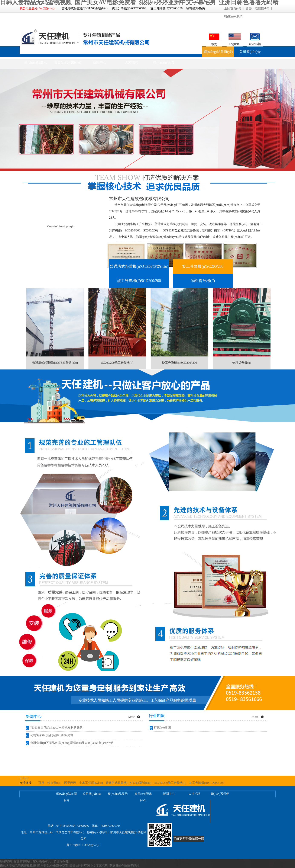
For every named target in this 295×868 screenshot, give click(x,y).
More (132, 717)
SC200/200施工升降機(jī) (170, 783)
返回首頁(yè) (233, 8)
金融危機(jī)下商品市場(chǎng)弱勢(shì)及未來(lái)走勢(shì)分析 (72, 743)
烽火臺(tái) (54, 783)
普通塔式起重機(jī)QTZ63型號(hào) (129, 783)
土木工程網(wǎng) (91, 783)
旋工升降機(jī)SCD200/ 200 (207, 783)
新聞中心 (100, 62)
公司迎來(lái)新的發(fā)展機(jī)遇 (52, 735)
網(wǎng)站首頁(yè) (218, 52)
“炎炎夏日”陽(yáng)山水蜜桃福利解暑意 (56, 728)
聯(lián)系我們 (233, 17)
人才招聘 (132, 62)
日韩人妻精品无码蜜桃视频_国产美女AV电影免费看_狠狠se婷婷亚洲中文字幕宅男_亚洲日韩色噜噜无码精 (70, 866)
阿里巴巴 (70, 783)
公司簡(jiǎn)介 (250, 52)
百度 (41, 783)
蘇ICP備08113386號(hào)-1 (84, 845)
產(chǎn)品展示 (36, 62)
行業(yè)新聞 (162, 728)
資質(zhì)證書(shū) (257, 8)
